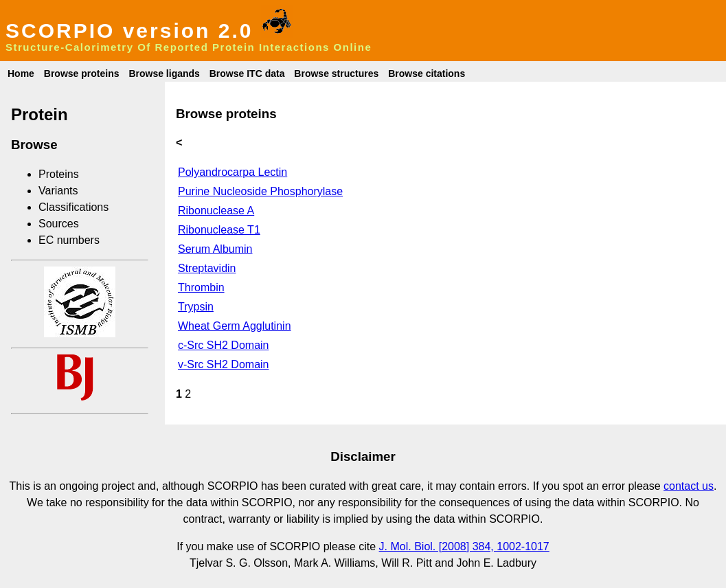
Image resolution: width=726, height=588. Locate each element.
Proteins (59, 174)
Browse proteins (82, 73)
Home (21, 73)
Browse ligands (164, 73)
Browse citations (427, 73)
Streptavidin (207, 268)
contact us (689, 486)
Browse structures (336, 73)
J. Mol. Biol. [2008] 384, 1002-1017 (464, 546)
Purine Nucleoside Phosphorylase (260, 191)
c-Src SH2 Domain (223, 345)
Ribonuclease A (216, 211)
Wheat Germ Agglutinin (235, 326)
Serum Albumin (215, 249)
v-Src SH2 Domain (223, 364)
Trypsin (196, 307)
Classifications (73, 207)
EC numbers (69, 240)
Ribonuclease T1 (219, 230)
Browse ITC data (247, 73)
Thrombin (201, 287)
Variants (58, 191)
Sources (59, 224)
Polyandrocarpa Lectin (232, 172)
